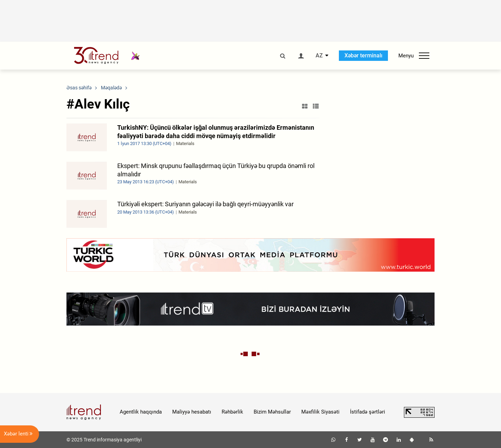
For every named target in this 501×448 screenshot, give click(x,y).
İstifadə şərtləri (368, 412)
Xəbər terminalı (363, 55)
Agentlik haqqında (141, 412)
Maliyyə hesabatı (192, 412)
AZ (319, 56)
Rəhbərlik (232, 412)
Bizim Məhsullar (272, 412)
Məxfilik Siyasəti (320, 412)
